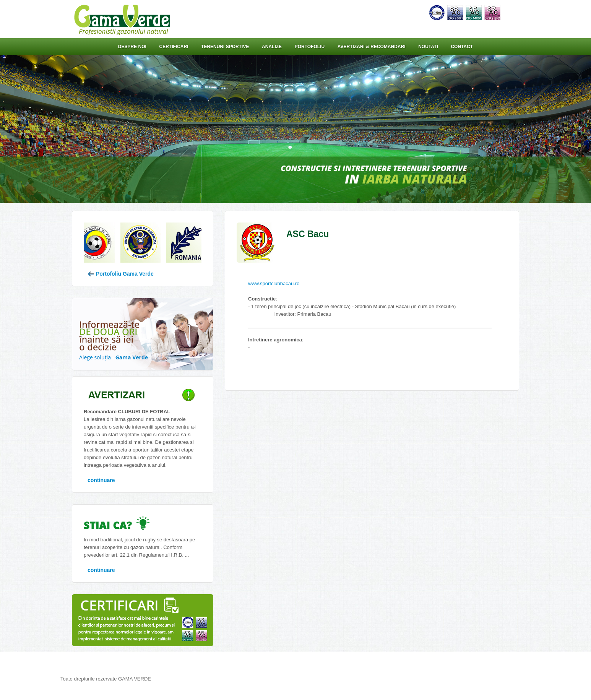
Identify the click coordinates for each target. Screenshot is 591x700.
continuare (101, 480)
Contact (462, 47)
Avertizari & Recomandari (372, 47)
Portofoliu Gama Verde (121, 274)
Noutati (428, 47)
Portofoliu (310, 47)
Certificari (174, 47)
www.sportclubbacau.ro (274, 283)
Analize (272, 47)
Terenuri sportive (225, 47)
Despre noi (132, 47)
